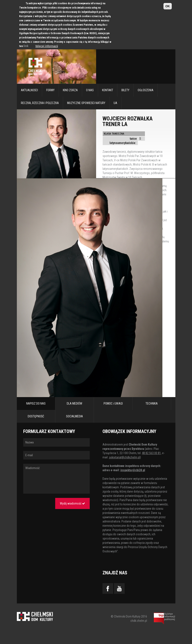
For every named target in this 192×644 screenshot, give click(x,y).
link (26, 46)
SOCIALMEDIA (74, 416)
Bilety (125, 90)
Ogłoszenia (146, 90)
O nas (90, 90)
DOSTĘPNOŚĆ (36, 416)
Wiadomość (56, 479)
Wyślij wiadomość (72, 503)
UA (115, 103)
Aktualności (29, 90)
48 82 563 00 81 (151, 453)
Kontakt (108, 90)
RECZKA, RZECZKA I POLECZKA (40, 103)
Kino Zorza (70, 90)
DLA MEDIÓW (74, 403)
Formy (50, 90)
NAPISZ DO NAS (36, 403)
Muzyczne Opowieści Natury (86, 103)
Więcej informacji (47, 46)
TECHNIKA (152, 403)
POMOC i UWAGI (113, 403)
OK (168, 6)
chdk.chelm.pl (139, 621)
